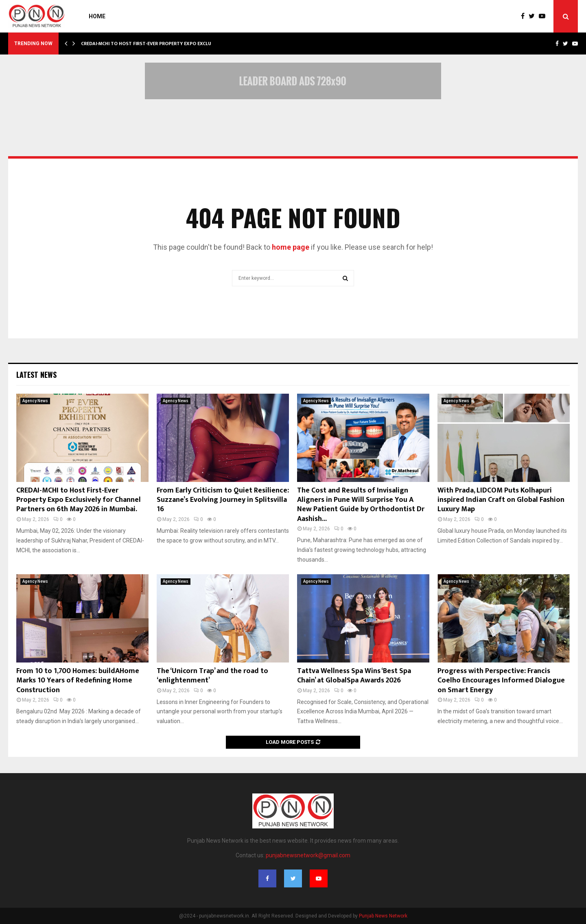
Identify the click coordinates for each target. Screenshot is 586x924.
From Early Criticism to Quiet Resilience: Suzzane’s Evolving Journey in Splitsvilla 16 (223, 500)
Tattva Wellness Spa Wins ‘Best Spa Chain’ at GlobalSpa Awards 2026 (354, 676)
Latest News (36, 375)
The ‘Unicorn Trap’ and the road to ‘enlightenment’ (212, 676)
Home (97, 16)
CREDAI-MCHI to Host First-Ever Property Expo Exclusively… (155, 44)
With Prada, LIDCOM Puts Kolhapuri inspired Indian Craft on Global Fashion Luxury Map (501, 500)
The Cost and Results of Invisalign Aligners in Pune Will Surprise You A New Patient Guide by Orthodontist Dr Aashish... (361, 505)
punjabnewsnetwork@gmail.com (308, 855)
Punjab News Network (383, 916)
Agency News (35, 401)
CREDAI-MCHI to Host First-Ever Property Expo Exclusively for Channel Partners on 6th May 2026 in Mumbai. (79, 500)
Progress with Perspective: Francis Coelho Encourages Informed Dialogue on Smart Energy (501, 681)
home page (291, 247)
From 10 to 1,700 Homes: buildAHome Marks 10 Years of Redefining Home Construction (78, 681)
